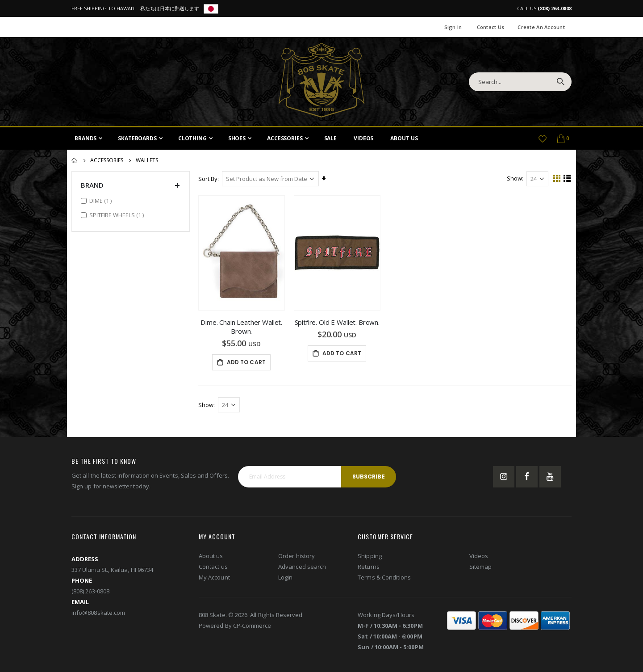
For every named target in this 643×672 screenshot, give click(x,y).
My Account (214, 577)
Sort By (208, 179)
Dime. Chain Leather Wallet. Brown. (242, 327)
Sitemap (480, 567)
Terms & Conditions (384, 577)
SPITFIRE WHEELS (118, 215)
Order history (296, 556)
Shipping (370, 556)
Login (285, 577)
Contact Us (491, 27)
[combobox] (520, 82)
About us (211, 556)
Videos (479, 556)
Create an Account (541, 27)
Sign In (453, 27)
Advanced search (302, 567)
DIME (102, 200)
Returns (368, 567)
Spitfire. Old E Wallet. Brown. (337, 322)
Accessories (107, 160)
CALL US (544, 8)
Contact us (213, 567)
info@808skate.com (98, 613)
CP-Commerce (252, 626)
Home (75, 160)
